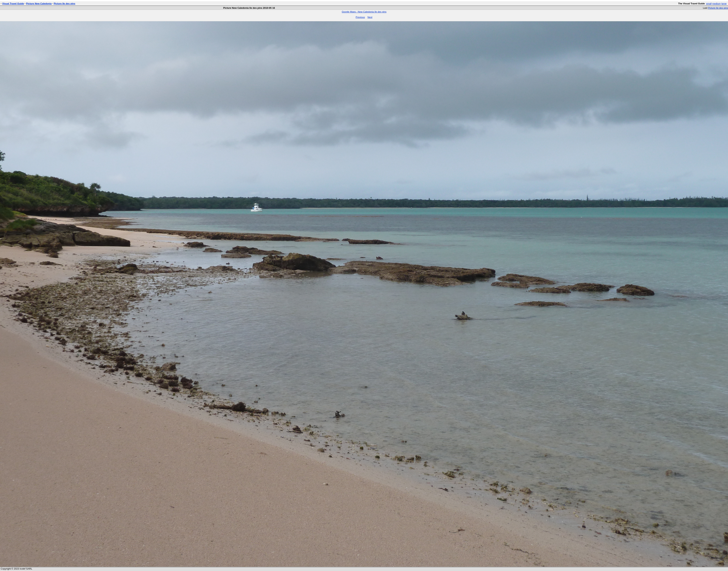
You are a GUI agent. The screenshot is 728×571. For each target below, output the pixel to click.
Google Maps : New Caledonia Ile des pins (364, 12)
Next (370, 17)
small (709, 4)
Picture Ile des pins (65, 4)
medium (717, 4)
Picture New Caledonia (39, 4)
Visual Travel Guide (13, 4)
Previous (360, 17)
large (724, 4)
